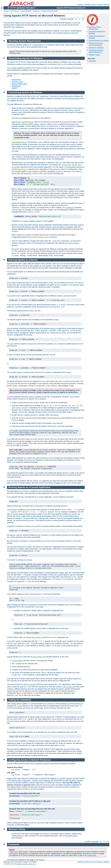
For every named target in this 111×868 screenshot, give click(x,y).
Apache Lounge (17, 82)
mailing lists (92, 855)
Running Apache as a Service (99, 40)
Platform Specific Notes (50, 11)
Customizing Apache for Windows (25, 92)
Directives (88, 4)
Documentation (26, 11)
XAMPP (14, 88)
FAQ (94, 4)
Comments (92, 61)
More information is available (63, 227)
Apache (6, 11)
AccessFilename (72, 243)
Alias (75, 165)
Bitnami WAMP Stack (19, 84)
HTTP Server (15, 11)
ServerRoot (37, 637)
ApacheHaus (16, 80)
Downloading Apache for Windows (26, 58)
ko (83, 19)
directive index (74, 98)
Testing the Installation (96, 48)
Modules (80, 4)
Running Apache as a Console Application (96, 44)
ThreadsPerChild (19, 142)
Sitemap (107, 4)
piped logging (72, 836)
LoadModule (70, 208)
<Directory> (23, 169)
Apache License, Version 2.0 (26, 864)
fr (80, 19)
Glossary (100, 4)
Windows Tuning (94, 55)
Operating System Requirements (95, 28)
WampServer (16, 86)
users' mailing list (17, 27)
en (76, 19)
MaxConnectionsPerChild (22, 122)
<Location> (66, 165)
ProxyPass (16, 167)
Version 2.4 (37, 11)
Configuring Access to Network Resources (96, 51)
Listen (19, 706)
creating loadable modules (32, 221)
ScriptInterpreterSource (39, 237)
